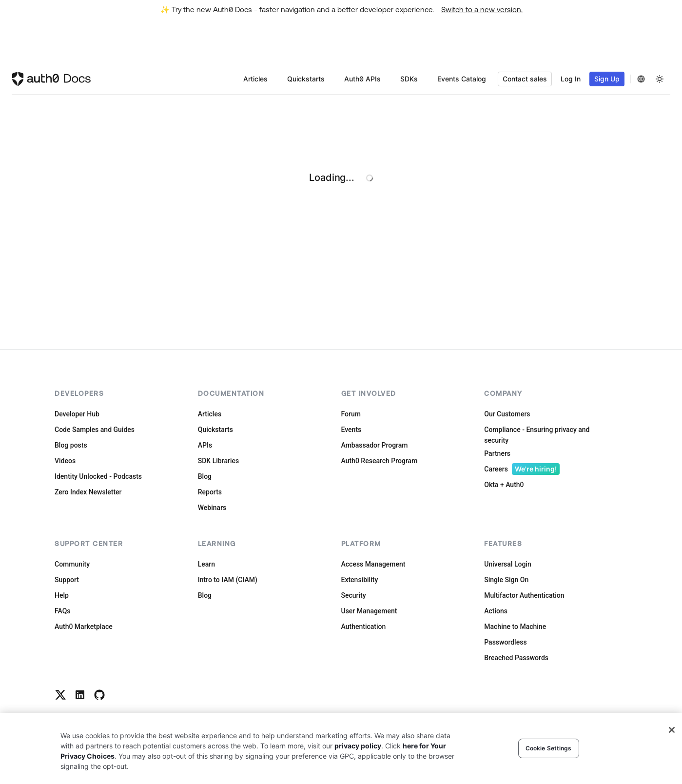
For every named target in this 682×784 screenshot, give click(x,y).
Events (351, 430)
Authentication (364, 627)
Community (72, 564)
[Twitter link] (60, 695)
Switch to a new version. (482, 10)
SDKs (409, 79)
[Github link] (99, 695)
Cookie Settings (549, 748)
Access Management (373, 564)
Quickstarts (306, 79)
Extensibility (360, 580)
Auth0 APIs (362, 79)
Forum (351, 414)
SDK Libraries (218, 461)
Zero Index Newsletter (88, 492)
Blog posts (71, 445)
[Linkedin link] (80, 695)
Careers (522, 469)
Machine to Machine (515, 627)
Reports (210, 492)
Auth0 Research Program (380, 461)
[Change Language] (641, 79)
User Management (369, 611)
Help (62, 595)
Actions (496, 611)
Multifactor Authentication (524, 595)
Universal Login (507, 564)
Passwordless (505, 642)
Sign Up (607, 79)
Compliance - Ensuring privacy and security (537, 435)
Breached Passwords (516, 658)
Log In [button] (571, 79)
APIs (205, 445)
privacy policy (358, 746)
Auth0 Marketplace (84, 627)
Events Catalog (462, 79)
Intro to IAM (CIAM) (228, 580)
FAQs (63, 611)
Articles (255, 79)
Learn (206, 564)
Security (354, 595)
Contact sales (525, 79)
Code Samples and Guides (95, 430)
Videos (65, 461)
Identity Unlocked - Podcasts (98, 476)
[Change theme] (660, 79)
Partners (497, 453)
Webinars (212, 508)
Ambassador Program (375, 445)
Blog (205, 476)
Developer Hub (77, 414)
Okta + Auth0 (504, 485)
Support (67, 580)
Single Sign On (506, 580)
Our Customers (507, 414)
